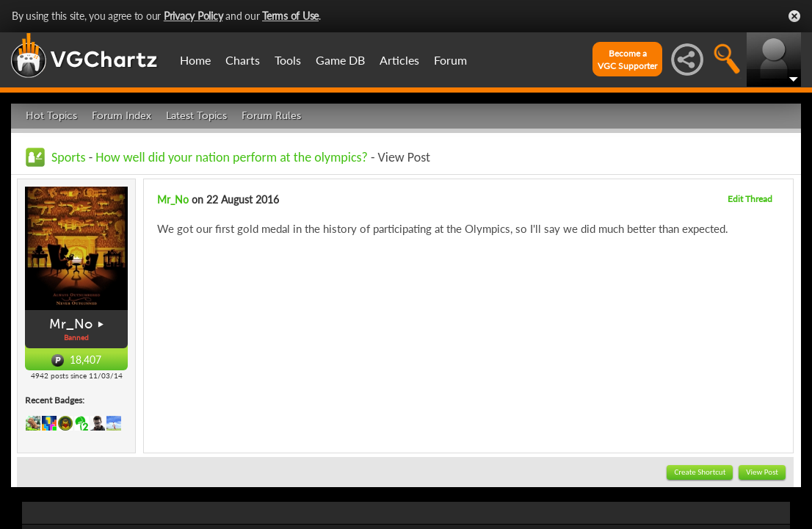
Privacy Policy (193, 16)
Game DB (340, 60)
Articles (399, 60)
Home (195, 60)
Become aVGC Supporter (627, 60)
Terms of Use (290, 16)
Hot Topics (51, 116)
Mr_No (71, 324)
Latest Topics (196, 116)
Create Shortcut (700, 472)
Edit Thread (750, 199)
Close (794, 16)
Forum (450, 60)
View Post (762, 472)
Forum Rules (271, 116)
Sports (69, 157)
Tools (288, 60)
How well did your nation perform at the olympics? (232, 157)
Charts (243, 60)
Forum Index (122, 116)
